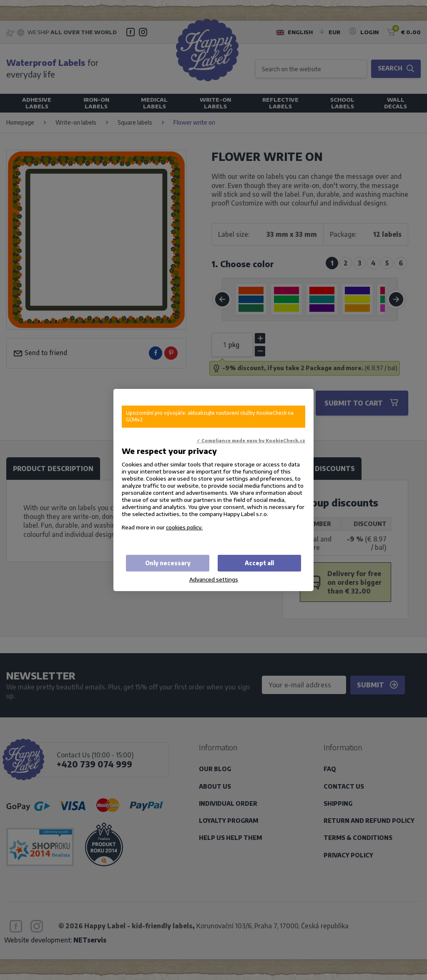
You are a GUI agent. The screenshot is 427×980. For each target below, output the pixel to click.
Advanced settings (214, 579)
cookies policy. (184, 527)
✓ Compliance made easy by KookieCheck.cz (251, 440)
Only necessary (168, 563)
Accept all (259, 563)
